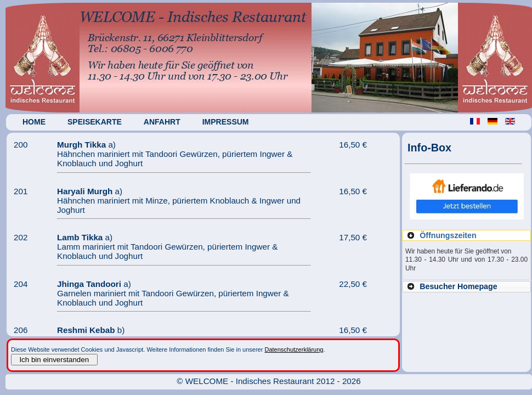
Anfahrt (165, 122)
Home (37, 122)
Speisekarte (97, 122)
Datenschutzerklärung (294, 349)
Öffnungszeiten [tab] (442, 235)
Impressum (228, 122)
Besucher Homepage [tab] (452, 286)
